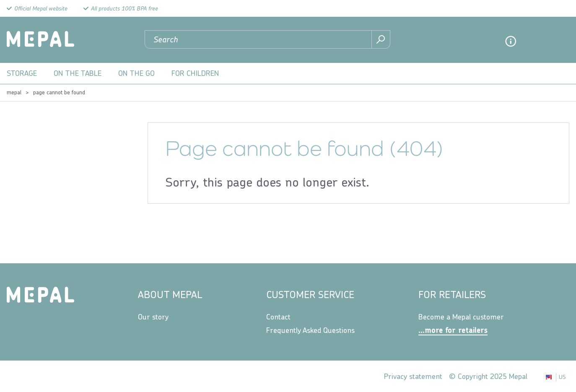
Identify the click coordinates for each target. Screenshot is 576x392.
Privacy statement (413, 376)
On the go (136, 73)
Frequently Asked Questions (310, 330)
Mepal (14, 92)
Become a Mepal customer (461, 317)
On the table (78, 73)
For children (195, 73)
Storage (22, 73)
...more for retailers (453, 330)
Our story (153, 317)
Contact (278, 317)
